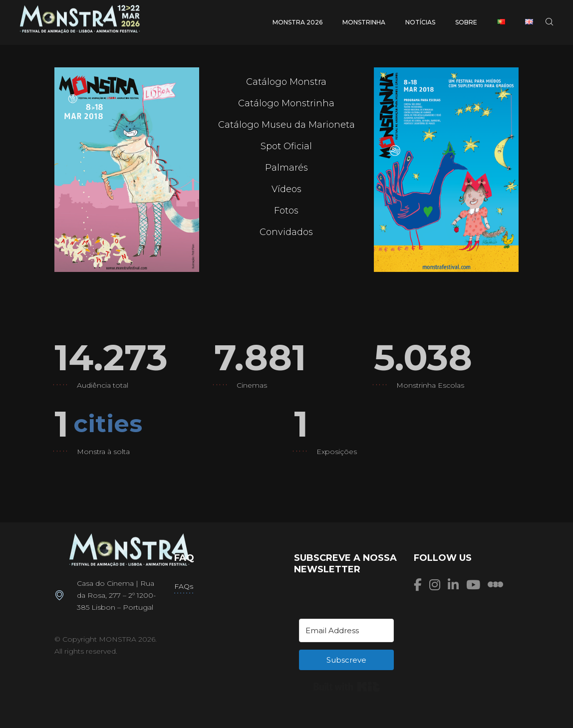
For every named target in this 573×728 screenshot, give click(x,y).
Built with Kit (347, 687)
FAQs (184, 586)
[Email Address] (346, 630)
